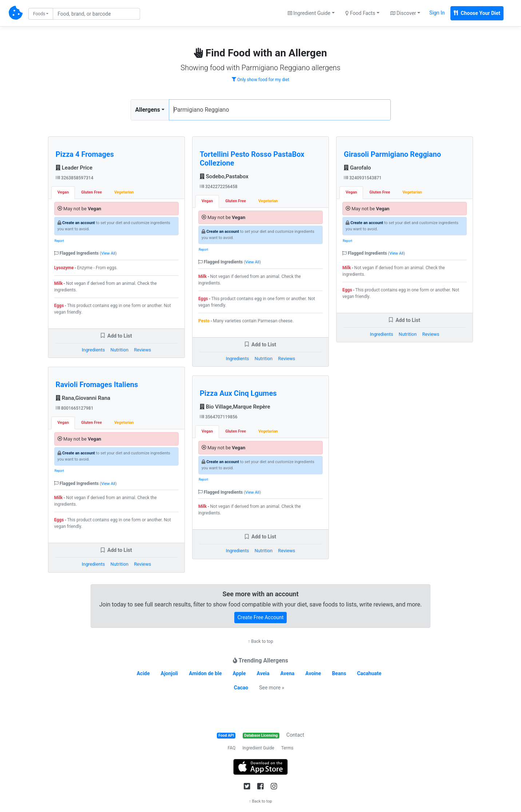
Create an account (79, 223)
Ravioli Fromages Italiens (97, 385)
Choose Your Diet (477, 13)
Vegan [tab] (63, 192)
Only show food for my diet (260, 80)
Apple (239, 673)
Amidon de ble (205, 673)
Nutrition (120, 350)
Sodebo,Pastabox (224, 176)
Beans (339, 673)
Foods (39, 14)
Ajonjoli (170, 673)
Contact (295, 735)
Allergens (148, 110)
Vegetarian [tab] (124, 192)
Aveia (263, 673)
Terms (287, 748)
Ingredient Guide (258, 748)
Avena (287, 673)
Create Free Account (261, 617)
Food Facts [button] (360, 13)
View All (108, 253)
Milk (58, 283)
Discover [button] (403, 13)
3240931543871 (363, 178)
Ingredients (94, 350)
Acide (143, 673)
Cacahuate (369, 673)
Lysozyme (64, 268)
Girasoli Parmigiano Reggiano (392, 154)
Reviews (142, 350)
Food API (226, 735)
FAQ (232, 748)
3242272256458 (219, 187)
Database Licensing (261, 735)
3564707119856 (219, 417)
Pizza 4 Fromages (85, 154)
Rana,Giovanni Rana (83, 398)
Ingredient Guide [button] (309, 13)
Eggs (59, 306)
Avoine (313, 673)
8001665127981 (75, 408)
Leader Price (74, 168)
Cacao (241, 688)
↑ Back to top (260, 641)
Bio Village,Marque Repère (235, 407)
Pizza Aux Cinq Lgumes (238, 393)
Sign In (437, 13)
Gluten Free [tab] (92, 192)
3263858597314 (75, 178)
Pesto (204, 321)
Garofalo (357, 168)
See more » (272, 688)
